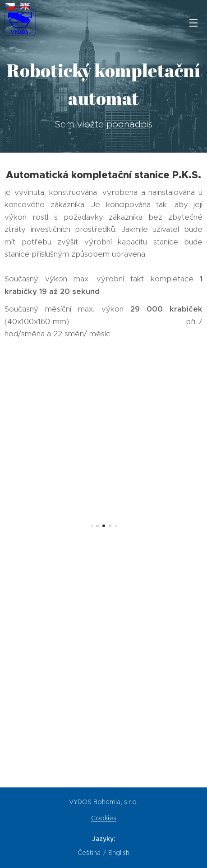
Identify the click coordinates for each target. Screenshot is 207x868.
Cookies (104, 818)
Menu (193, 23)
